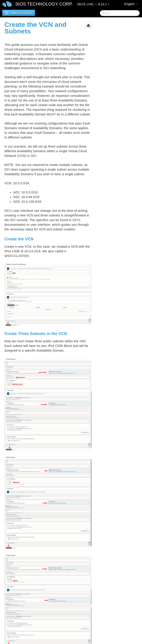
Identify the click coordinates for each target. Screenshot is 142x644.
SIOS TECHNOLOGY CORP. (44, 4)
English (131, 4)
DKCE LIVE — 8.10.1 (93, 4)
